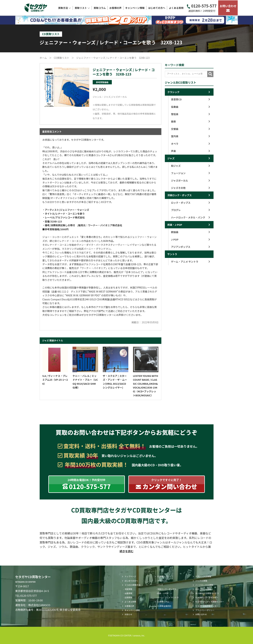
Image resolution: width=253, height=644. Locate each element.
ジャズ (107, 97)
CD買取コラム (163, 602)
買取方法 (65, 8)
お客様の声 (115, 8)
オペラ (191, 144)
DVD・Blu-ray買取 (203, 589)
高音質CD (191, 99)
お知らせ (128, 614)
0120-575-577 (202, 8)
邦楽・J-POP (175, 225)
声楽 (191, 151)
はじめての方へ (157, 8)
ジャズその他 (191, 188)
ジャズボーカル (119, 97)
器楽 (191, 121)
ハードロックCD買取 (204, 585)
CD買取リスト (163, 576)
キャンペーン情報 (135, 8)
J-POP (191, 239)
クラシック (174, 92)
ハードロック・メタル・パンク (191, 217)
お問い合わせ (228, 8)
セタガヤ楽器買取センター (207, 606)
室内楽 (191, 136)
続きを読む (126, 551)
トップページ (130, 576)
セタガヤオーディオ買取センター (210, 602)
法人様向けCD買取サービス (207, 593)
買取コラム (100, 8)
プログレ (191, 210)
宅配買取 (128, 589)
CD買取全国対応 (164, 606)
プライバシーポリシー (205, 610)
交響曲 (191, 129)
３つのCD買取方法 (132, 585)
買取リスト (82, 8)
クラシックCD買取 (203, 576)
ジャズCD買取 (201, 581)
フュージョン (191, 173)
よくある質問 (176, 8)
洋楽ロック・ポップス (180, 195)
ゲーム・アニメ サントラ (191, 262)
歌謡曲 (191, 232)
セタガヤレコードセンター (207, 597)
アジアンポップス (191, 247)
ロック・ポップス (191, 203)
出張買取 (128, 593)
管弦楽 (191, 114)
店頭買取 (128, 597)
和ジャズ (191, 166)
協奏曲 (191, 107)
